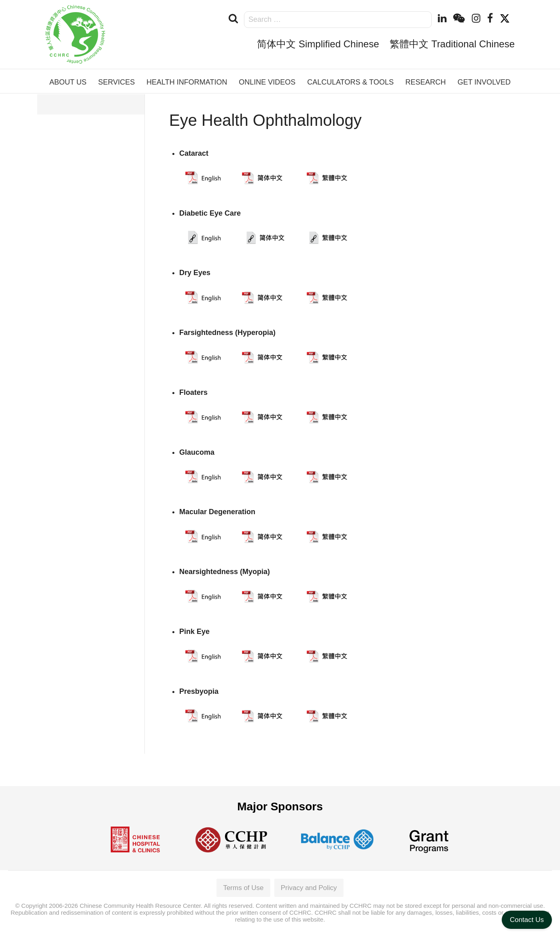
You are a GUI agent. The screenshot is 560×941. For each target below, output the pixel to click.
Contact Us (527, 920)
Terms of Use (243, 888)
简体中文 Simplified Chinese (318, 44)
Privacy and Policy (309, 888)
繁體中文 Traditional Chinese (452, 44)
